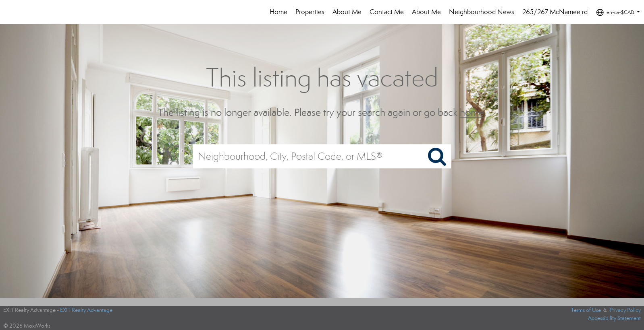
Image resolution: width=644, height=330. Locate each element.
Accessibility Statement (614, 318)
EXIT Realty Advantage (86, 310)
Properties (310, 12)
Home (278, 12)
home (472, 112)
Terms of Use (586, 310)
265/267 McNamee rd (555, 12)
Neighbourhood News (482, 12)
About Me (347, 12)
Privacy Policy (625, 310)
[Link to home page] (30, 12)
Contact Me (387, 12)
